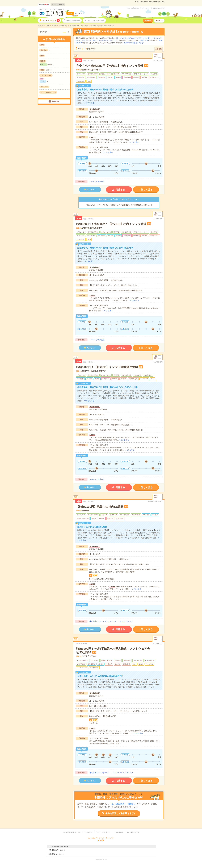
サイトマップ (146, 8)
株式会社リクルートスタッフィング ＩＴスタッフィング (111, 621)
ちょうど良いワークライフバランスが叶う (52, 9)
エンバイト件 (58, 5)
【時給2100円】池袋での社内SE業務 (100, 507)
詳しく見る (147, 190)
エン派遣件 (44, 5)
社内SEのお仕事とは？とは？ (134, 43)
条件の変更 (56, 101)
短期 (142, 40)
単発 (147, 40)
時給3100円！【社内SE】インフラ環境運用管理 (107, 367)
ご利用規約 (89, 832)
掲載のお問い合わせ (159, 8)
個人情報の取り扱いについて (72, 832)
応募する (120, 190)
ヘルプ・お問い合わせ (133, 8)
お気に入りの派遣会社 (96, 20)
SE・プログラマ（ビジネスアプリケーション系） (133, 38)
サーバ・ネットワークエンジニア (104, 40)
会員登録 (148, 20)
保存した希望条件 (73, 20)
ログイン (159, 20)
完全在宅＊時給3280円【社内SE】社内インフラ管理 (110, 66)
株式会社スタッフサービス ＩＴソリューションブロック (111, 773)
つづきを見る (89, 103)
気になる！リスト (51, 20)
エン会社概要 (119, 832)
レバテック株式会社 (97, 182)
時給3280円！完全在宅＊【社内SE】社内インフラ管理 (111, 224)
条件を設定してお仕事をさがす (121, 813)
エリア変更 (78, 13)
